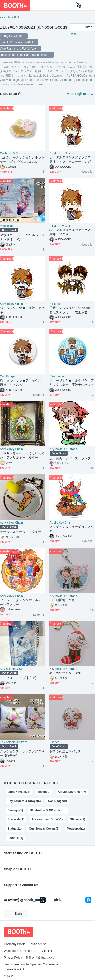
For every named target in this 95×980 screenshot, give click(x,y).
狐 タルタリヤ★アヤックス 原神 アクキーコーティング (72, 159)
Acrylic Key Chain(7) (72, 792)
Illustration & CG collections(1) (49, 810)
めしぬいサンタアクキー (67, 673)
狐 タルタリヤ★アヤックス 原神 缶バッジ (22, 383)
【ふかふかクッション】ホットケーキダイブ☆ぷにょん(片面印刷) (22, 160)
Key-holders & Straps (63, 449)
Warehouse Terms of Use (20, 951)
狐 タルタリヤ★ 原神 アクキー (22, 310)
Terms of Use (38, 944)
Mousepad (7, 226)
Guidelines (47, 951)
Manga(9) (44, 792)
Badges (54, 742)
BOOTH (4, 17)
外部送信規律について (40, 958)
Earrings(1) (15, 810)
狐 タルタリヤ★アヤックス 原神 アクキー (72, 232)
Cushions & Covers (12, 153)
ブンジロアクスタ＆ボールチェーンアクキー (22, 602)
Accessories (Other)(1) (47, 819)
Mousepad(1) (76, 829)
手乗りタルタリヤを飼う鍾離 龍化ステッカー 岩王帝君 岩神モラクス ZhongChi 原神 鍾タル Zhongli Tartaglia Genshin (72, 310)
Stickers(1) (78, 819)
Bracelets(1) (16, 819)
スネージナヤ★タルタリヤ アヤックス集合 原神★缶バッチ (72, 383)
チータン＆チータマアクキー (21, 532)
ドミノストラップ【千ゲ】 (19, 678)
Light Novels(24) (19, 792)
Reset (73, 34)
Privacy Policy (13, 958)
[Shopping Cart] (79, 5)
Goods (15, 17)
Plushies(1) (15, 838)
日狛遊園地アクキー (64, 600)
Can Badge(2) (57, 801)
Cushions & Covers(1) (44, 829)
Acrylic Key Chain (61, 153)
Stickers (55, 304)
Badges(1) (15, 829)
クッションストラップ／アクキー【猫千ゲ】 (22, 754)
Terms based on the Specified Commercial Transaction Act (31, 967)
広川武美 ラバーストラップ (70, 458)
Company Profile (15, 944)
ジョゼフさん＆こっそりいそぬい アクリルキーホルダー (22, 455)
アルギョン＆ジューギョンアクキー (72, 529)
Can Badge (7, 376)
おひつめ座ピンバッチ (65, 751)
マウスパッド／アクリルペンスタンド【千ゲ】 (22, 237)
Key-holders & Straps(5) (24, 801)
